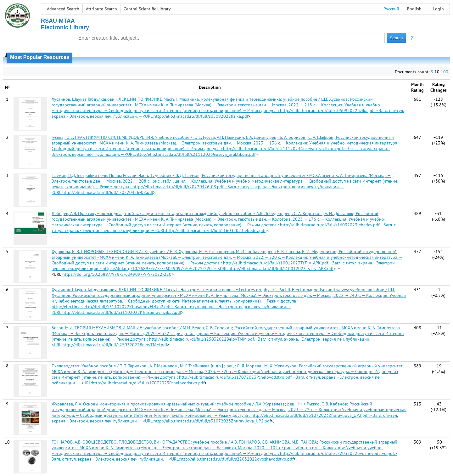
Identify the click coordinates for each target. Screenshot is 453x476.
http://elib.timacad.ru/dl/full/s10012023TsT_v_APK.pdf (281, 269)
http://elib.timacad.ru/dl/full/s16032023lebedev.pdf (216, 230)
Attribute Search (101, 9)
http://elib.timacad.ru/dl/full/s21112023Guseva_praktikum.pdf (196, 154)
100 (445, 72)
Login (439, 9)
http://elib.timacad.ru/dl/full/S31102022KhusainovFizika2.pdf (122, 312)
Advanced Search (63, 9)
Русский (391, 9)
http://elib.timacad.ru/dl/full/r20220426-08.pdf (108, 192)
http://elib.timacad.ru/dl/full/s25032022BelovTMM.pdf (115, 345)
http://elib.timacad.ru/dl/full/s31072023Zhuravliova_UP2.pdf (212, 421)
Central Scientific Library (147, 9)
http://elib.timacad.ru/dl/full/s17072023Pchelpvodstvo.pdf (148, 383)
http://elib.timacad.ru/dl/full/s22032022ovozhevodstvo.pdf (237, 459)
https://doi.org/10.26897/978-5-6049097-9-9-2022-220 (117, 274)
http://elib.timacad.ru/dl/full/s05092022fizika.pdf (201, 116)
